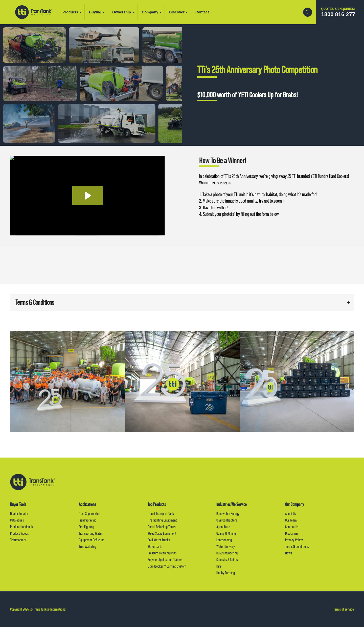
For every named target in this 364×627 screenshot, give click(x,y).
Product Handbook (21, 527)
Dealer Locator (19, 514)
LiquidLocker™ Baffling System (167, 566)
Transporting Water (91, 533)
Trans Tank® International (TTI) (34, 12)
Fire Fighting (86, 527)
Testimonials (18, 540)
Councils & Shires (227, 560)
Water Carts (155, 546)
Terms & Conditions (297, 546)
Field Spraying (88, 520)
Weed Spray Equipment (162, 533)
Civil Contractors (227, 520)
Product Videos (19, 533)
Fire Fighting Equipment (162, 520)
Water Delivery (226, 546)
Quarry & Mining (226, 533)
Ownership (123, 12)
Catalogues (17, 520)
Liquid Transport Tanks (161, 514)
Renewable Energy (228, 514)
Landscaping (224, 540)
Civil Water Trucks (159, 540)
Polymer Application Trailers (165, 560)
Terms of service (344, 609)
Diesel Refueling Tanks (162, 527)
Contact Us (292, 527)
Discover (178, 12)
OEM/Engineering (227, 553)
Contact (202, 12)
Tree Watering (87, 546)
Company (152, 12)
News (289, 553)
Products (72, 12)
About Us (290, 514)
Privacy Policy (294, 540)
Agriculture (223, 527)
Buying (97, 12)
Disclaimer (292, 533)
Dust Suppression (89, 514)
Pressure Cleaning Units (162, 553)
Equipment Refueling (92, 540)
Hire (219, 566)
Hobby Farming (226, 573)
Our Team (291, 520)
